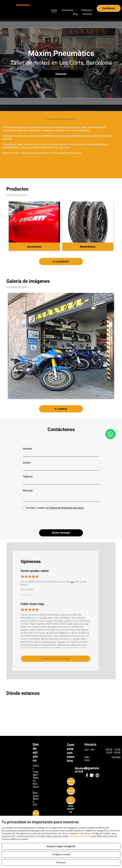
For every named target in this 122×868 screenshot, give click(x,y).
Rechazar (61, 862)
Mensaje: (28, 491)
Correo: (27, 463)
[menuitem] (54, 10)
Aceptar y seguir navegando (61, 846)
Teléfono (28, 477)
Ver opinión (27, 579)
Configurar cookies (61, 854)
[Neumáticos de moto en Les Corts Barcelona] (61, 346)
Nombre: (28, 449)
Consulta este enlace (80, 836)
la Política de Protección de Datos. (65, 508)
